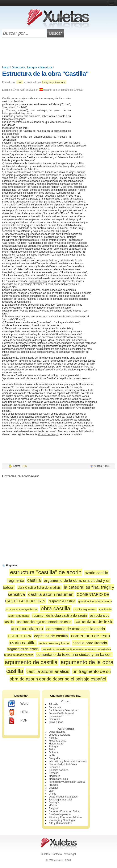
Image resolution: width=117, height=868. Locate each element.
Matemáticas (56, 744)
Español (53, 788)
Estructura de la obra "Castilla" (45, 74)
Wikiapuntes (56, 860)
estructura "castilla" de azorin (46, 572)
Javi (19, 82)
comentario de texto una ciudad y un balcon (74, 654)
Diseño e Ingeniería (60, 814)
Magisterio (55, 776)
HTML (19, 712)
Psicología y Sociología (62, 820)
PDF (18, 721)
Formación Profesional (61, 713)
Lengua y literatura (40, 67)
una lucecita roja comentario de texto (44, 622)
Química (53, 752)
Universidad (55, 716)
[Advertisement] (59, 52)
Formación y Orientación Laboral (67, 782)
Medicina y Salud (58, 779)
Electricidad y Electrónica (63, 764)
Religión (53, 808)
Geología (54, 803)
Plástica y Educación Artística (65, 817)
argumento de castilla (31, 662)
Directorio (18, 67)
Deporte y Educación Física (64, 811)
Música (53, 805)
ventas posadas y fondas (54, 643)
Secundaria (55, 707)
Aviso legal (70, 854)
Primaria (53, 704)
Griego (53, 794)
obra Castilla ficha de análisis (39, 588)
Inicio (6, 67)
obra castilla (56, 608)
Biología (53, 747)
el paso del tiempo (48, 434)
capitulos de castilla (51, 636)
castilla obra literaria (90, 643)
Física (52, 750)
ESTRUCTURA (20, 636)
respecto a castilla (62, 601)
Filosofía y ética (57, 741)
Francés (53, 785)
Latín (52, 791)
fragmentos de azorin (23, 649)
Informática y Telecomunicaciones (68, 761)
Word (18, 704)
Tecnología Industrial (60, 800)
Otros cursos (56, 722)
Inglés (52, 755)
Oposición (54, 719)
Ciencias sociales (59, 770)
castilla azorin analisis (48, 671)
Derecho (53, 773)
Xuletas (45, 854)
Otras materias (57, 732)
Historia (53, 738)
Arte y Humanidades (60, 823)
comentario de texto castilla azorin (76, 629)
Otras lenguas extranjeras (63, 797)
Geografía (54, 758)
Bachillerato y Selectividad (63, 710)
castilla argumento (85, 609)
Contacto (57, 854)
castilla (34, 580)
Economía (54, 767)
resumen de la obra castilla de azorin (60, 616)
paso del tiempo (38, 281)
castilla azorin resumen (51, 594)
